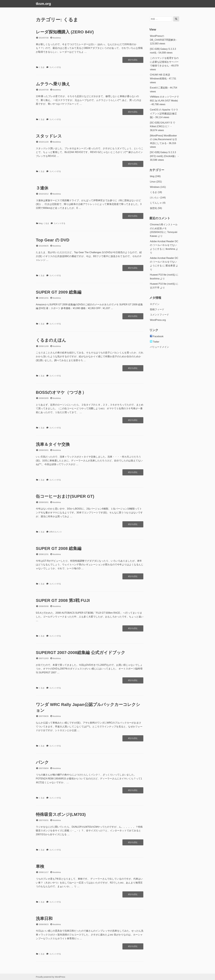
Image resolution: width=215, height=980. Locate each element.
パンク (42, 762)
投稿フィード (157, 309)
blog (41, 223)
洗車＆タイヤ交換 (53, 444)
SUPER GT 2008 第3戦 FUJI (63, 600)
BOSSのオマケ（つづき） (61, 392)
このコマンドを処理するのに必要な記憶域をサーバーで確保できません (164, 62)
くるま (42, 67)
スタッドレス (49, 136)
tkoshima (57, 38)
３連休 (42, 188)
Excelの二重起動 (159, 88)
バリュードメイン (159, 347)
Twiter (155, 342)
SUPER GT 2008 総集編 (59, 548)
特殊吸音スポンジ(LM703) (61, 814)
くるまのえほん (51, 340)
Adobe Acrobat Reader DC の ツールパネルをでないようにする (164, 245)
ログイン (155, 304)
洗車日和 (44, 919)
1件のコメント (56, 532)
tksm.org (43, 4)
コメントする (55, 67)
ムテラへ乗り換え (53, 84)
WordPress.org (158, 320)
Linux (153, 182)
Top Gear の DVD (53, 240)
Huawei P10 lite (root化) (163, 275)
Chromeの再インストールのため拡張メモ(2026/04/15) (164, 228)
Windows (155, 187)
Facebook (157, 336)
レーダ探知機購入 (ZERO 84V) (65, 32)
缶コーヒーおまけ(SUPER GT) (65, 496)
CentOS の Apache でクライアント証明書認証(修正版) (164, 113)
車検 (40, 866)
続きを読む (133, 61)
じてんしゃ (156, 203)
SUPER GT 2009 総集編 (59, 292)
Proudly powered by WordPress (51, 977)
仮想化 (153, 208)
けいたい (155, 198)
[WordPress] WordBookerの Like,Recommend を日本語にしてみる (163, 139)
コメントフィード (159, 315)
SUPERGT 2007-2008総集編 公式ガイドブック (81, 653)
